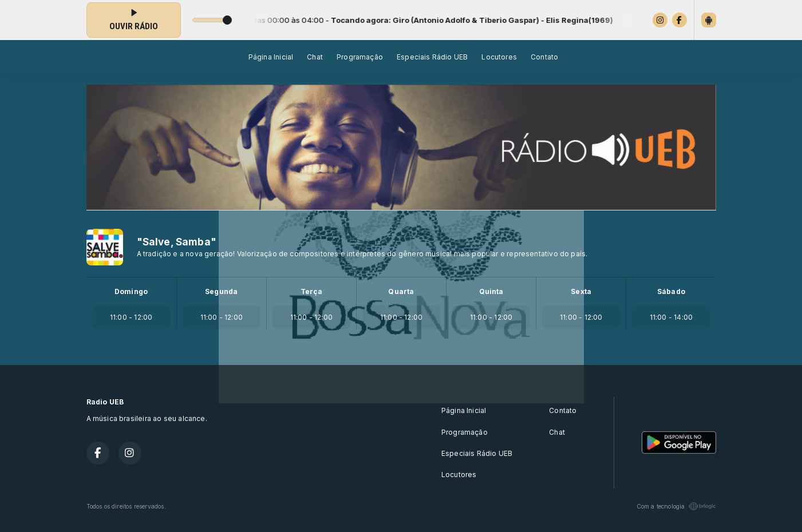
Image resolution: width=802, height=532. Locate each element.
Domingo (131, 291)
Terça (311, 291)
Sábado (671, 291)
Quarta (401, 291)
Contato (544, 57)
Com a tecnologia (676, 506)
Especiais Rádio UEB (432, 57)
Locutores (499, 57)
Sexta (581, 291)
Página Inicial (271, 57)
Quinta (491, 291)
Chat (315, 57)
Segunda (221, 291)
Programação (360, 57)
